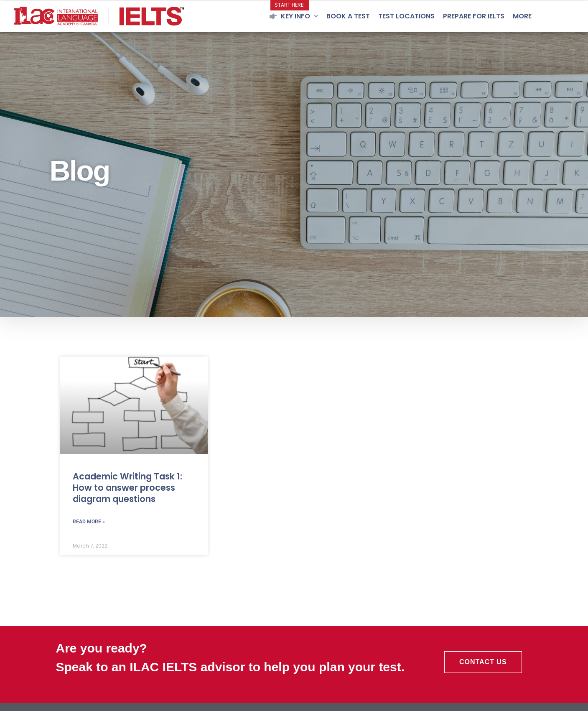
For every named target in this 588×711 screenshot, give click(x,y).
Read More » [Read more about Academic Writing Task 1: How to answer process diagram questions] (89, 522)
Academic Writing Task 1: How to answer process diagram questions (127, 488)
